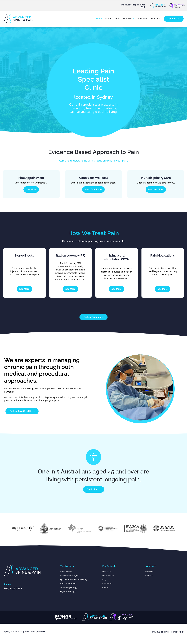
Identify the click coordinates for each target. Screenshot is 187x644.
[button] (129, 19)
